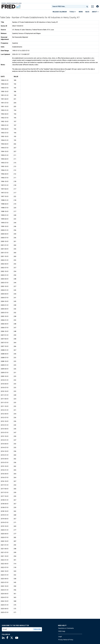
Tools (73, 12)
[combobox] (68, 6)
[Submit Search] (87, 6)
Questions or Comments (66, 628)
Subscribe (37, 629)
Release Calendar (60, 12)
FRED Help (62, 631)
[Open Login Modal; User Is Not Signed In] (97, 7)
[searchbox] (69, 6)
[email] (17, 629)
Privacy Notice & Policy (66, 640)
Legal (60, 637)
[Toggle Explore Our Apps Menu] (92, 7)
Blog (87, 12)
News (81, 12)
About (95, 12)
